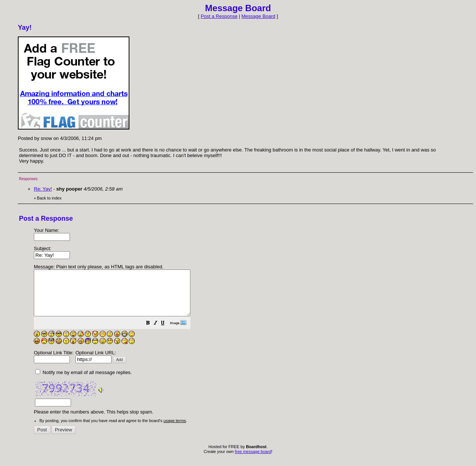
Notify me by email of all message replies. (83, 381)
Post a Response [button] (219, 16)
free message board (253, 460)
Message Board (258, 16)
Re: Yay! (43, 189)
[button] (167, 333)
